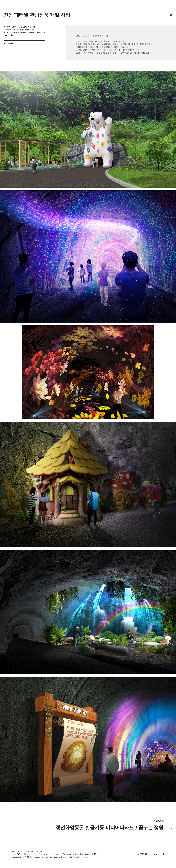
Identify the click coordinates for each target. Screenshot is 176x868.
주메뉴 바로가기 (0, 0)
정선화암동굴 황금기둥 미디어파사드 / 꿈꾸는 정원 (110, 828)
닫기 (171, 15)
